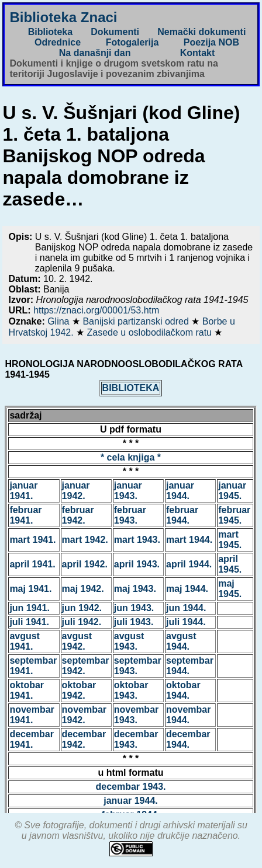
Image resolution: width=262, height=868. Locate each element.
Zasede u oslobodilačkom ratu (151, 332)
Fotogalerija (132, 42)
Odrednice (58, 42)
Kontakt (198, 53)
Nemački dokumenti (201, 32)
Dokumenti (115, 32)
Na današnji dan (95, 53)
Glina (60, 321)
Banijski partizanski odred (137, 321)
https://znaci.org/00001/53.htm (96, 310)
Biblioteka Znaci (63, 17)
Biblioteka (50, 32)
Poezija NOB (211, 42)
